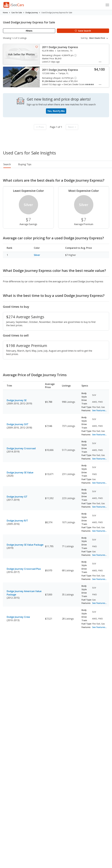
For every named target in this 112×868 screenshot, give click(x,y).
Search (7, 164)
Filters (29, 31)
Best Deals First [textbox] (97, 38)
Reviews (76, 164)
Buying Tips (57, 164)
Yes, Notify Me (56, 111)
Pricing (22, 164)
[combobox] (99, 38)
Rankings (38, 164)
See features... (100, 410)
